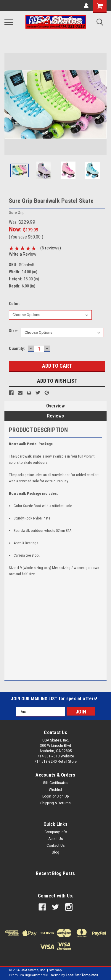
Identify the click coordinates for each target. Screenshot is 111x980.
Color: (14, 304)
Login (47, 796)
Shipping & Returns (55, 803)
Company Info (56, 832)
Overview (55, 406)
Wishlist (55, 790)
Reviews (55, 416)
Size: (13, 331)
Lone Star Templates (82, 975)
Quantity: (17, 348)
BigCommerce (36, 975)
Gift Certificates (56, 783)
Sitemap (55, 970)
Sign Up (63, 796)
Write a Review (23, 254)
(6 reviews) (51, 248)
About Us (56, 839)
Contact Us (56, 846)
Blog (55, 852)
